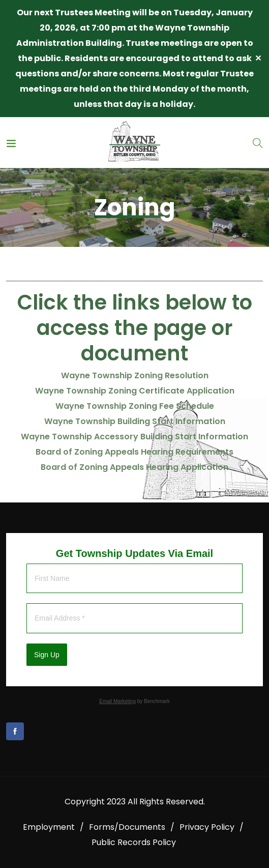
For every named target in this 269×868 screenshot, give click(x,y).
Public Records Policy (134, 842)
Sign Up (47, 655)
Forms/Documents (127, 827)
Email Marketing (117, 701)
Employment (49, 827)
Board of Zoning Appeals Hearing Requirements (134, 452)
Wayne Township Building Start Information (135, 421)
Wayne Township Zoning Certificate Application (135, 391)
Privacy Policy (207, 827)
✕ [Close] (258, 58)
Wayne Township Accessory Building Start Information (134, 437)
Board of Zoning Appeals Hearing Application (134, 467)
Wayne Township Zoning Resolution (135, 375)
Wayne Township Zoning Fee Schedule (135, 406)
